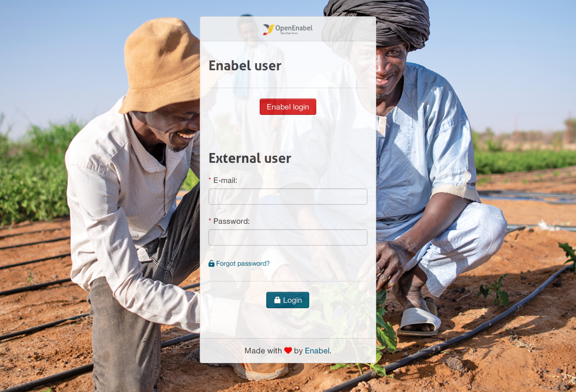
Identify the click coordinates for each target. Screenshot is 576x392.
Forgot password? (239, 263)
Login (288, 300)
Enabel (317, 350)
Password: (232, 221)
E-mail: (225, 180)
